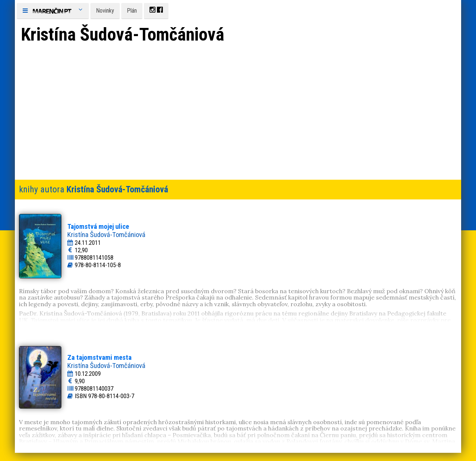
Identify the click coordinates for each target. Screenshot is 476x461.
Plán (132, 11)
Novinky (105, 11)
